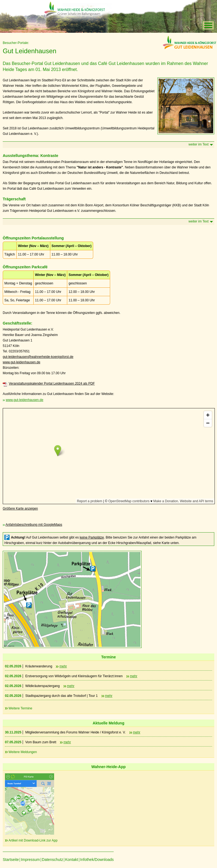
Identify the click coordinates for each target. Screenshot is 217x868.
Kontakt (71, 860)
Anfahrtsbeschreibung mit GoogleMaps (34, 525)
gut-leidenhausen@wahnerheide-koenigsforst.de (38, 357)
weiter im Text (199, 144)
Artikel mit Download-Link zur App (33, 840)
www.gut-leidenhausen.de (21, 362)
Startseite (11, 860)
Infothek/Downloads (97, 860)
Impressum (30, 860)
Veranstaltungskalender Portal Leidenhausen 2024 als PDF (52, 384)
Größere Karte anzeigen (20, 509)
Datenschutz (52, 860)
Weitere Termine (20, 708)
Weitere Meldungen (23, 752)
